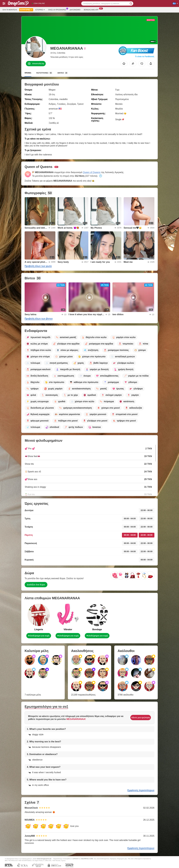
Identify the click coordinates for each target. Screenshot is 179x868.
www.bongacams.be (44, 859)
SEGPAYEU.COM (87, 859)
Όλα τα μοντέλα (10, 10)
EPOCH (76, 859)
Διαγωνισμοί (75, 10)
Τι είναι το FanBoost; (145, 56)
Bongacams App (92, 9)
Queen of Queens (92, 172)
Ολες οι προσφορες (58, 9)
